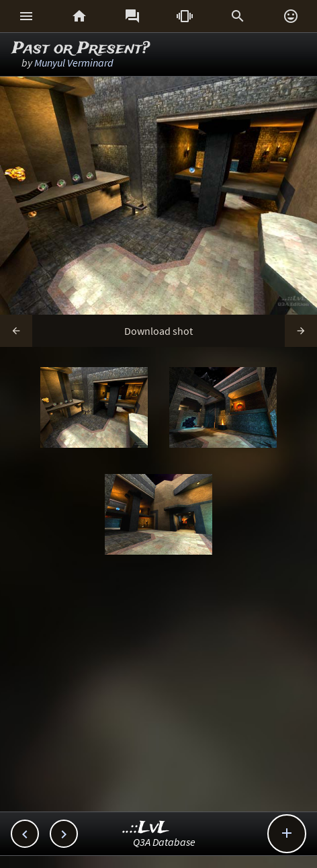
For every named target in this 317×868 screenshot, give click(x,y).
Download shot (158, 331)
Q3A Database (164, 842)
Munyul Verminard (74, 63)
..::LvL (146, 828)
